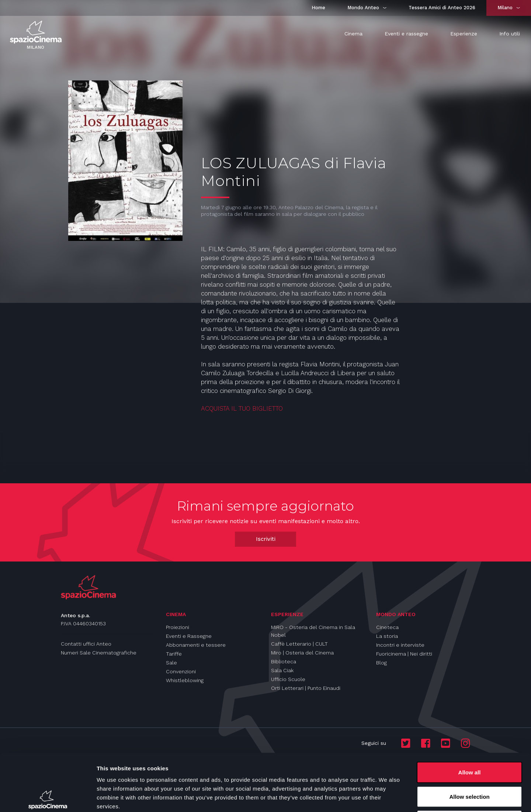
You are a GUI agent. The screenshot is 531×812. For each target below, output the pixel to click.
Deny (470, 763)
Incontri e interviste (400, 645)
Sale (171, 663)
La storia (387, 636)
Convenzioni (181, 671)
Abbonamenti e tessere (196, 645)
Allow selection (469, 740)
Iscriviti (266, 539)
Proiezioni (178, 627)
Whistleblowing (185, 680)
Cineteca (387, 627)
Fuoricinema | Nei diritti (404, 654)
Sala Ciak (282, 670)
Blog (381, 663)
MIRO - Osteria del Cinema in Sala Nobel (313, 631)
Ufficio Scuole (288, 679)
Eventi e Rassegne (189, 636)
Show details (387, 797)
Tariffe (174, 654)
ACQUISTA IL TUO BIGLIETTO (243, 408)
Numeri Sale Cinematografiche (99, 653)
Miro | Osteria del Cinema (302, 653)
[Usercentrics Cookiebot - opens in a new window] (48, 798)
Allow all (470, 715)
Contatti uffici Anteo (86, 644)
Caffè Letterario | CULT (299, 644)
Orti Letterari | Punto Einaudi (306, 688)
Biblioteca (284, 661)
